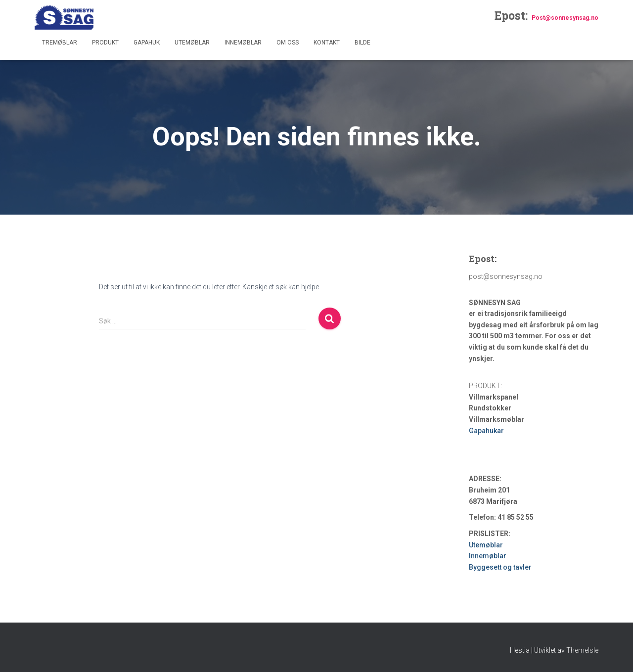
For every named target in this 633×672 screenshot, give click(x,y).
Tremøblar (60, 43)
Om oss (288, 43)
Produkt (105, 43)
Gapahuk (147, 43)
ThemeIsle (582, 650)
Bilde (362, 43)
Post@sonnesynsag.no (565, 18)
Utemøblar (192, 43)
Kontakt (327, 43)
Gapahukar (486, 431)
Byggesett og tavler (500, 567)
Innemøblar (243, 43)
